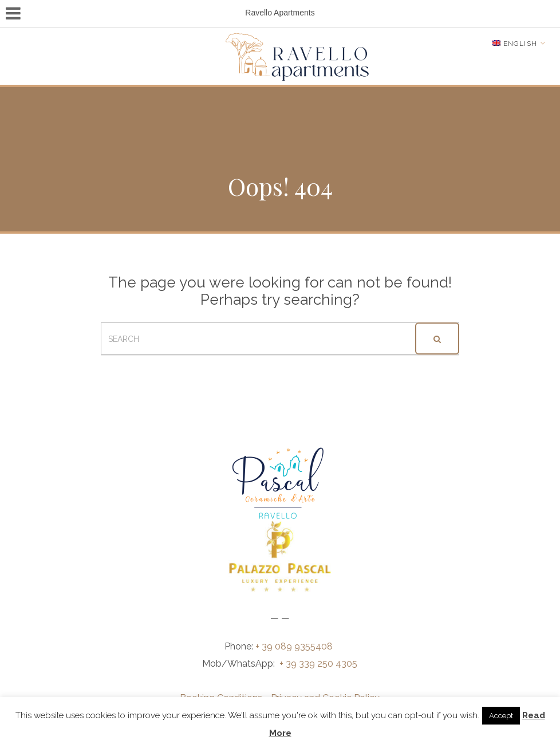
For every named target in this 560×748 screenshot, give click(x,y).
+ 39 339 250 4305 (318, 664)
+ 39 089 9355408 (295, 646)
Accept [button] (501, 716)
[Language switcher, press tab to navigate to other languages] (519, 43)
